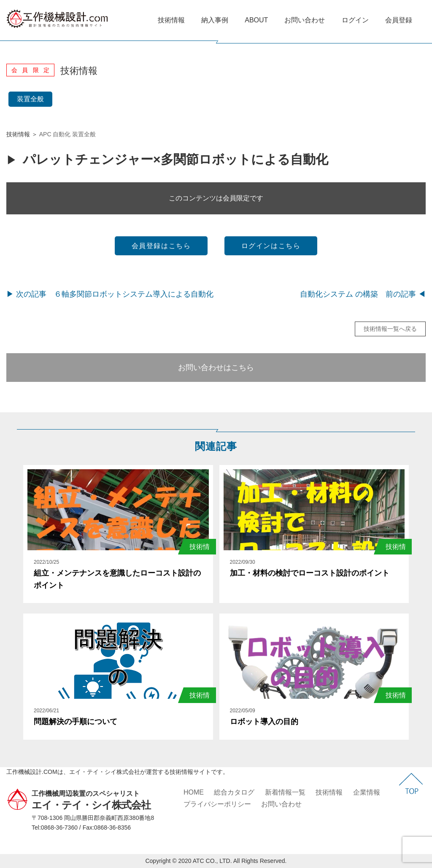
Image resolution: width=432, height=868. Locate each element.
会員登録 (399, 20)
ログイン (355, 20)
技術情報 (171, 20)
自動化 (62, 134)
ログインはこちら (271, 246)
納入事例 (215, 20)
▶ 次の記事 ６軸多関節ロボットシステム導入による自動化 (110, 294)
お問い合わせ (305, 20)
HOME (194, 792)
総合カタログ (234, 792)
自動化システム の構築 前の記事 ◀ (363, 294)
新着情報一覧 (285, 792)
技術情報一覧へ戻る (390, 329)
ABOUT (256, 20)
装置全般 (30, 99)
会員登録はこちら (161, 246)
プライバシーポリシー (217, 804)
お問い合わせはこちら (216, 368)
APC (45, 134)
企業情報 (367, 792)
